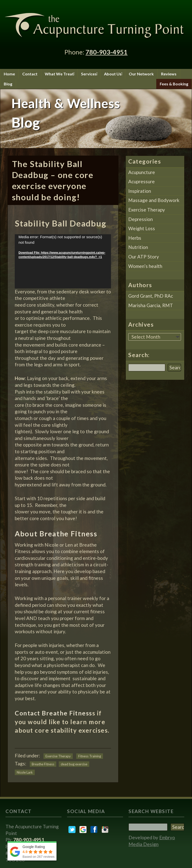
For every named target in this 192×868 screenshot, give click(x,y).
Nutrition (138, 247)
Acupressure (141, 181)
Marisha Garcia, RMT (151, 305)
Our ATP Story (144, 257)
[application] (63, 261)
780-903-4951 (106, 52)
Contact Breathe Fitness (53, 713)
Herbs (135, 238)
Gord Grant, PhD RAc (151, 296)
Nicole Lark (25, 772)
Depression (140, 219)
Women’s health (145, 266)
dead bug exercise (74, 764)
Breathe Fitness (43, 764)
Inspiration (140, 191)
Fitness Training (90, 756)
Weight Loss (142, 228)
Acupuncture (142, 172)
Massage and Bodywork (154, 200)
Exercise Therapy (58, 756)
